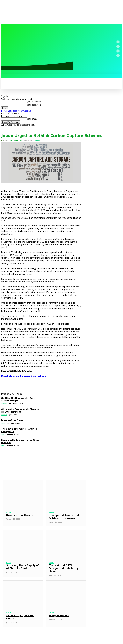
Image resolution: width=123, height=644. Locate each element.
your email (32, 119)
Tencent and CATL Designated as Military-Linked (63, 563)
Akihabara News (15, 140)
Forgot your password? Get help (16, 111)
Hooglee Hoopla (58, 611)
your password (34, 105)
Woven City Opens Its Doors (23, 611)
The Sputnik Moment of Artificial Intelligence (63, 511)
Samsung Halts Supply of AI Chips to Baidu (22, 562)
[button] (5, 77)
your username (34, 102)
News (37, 141)
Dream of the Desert (18, 510)
